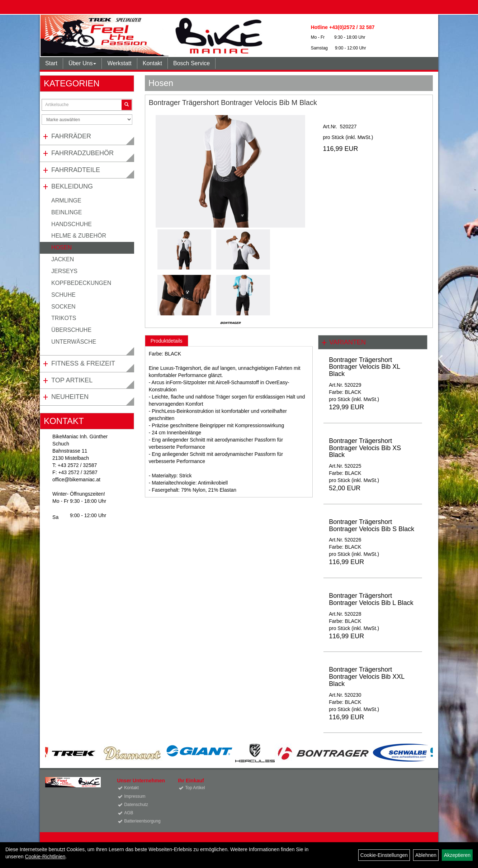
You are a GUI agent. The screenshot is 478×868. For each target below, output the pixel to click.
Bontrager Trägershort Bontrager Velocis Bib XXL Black (366, 677)
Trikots (64, 318)
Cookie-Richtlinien (45, 857)
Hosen (61, 247)
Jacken (63, 259)
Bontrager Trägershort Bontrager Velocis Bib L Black (371, 599)
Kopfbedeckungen (81, 283)
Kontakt (152, 63)
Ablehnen (426, 855)
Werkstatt (119, 63)
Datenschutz (136, 805)
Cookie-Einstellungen (384, 855)
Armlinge (66, 201)
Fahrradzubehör (82, 153)
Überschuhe (71, 330)
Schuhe (63, 295)
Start (51, 63)
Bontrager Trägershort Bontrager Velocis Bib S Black (371, 525)
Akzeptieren (457, 855)
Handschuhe (72, 224)
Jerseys (64, 271)
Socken (63, 307)
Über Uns (82, 63)
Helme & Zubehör (79, 236)
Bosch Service (191, 63)
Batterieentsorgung (142, 821)
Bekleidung (72, 186)
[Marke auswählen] (87, 120)
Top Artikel (72, 380)
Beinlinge (67, 212)
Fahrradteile (76, 170)
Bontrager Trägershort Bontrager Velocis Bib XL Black (364, 367)
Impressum (135, 796)
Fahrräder (71, 136)
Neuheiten (70, 397)
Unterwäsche (74, 342)
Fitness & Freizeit (83, 363)
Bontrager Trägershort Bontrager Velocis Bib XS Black (365, 448)
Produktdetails (167, 341)
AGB (129, 813)
